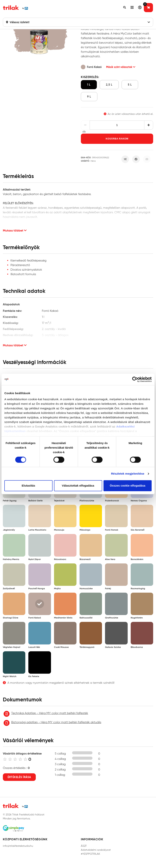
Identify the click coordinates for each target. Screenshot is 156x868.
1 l (89, 85)
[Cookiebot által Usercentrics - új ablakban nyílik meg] (135, 379)
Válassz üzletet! (78, 22)
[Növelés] (149, 125)
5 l (130, 85)
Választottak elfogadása (78, 486)
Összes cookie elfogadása (128, 486)
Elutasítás (28, 486)
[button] (125, 8)
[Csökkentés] (85, 125)
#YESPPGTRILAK (90, 854)
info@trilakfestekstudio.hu (18, 846)
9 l (89, 97)
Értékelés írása (19, 777)
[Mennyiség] (117, 125)
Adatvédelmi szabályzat (96, 850)
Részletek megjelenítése (128, 474)
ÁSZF (84, 846)
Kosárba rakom (117, 139)
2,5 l (109, 85)
